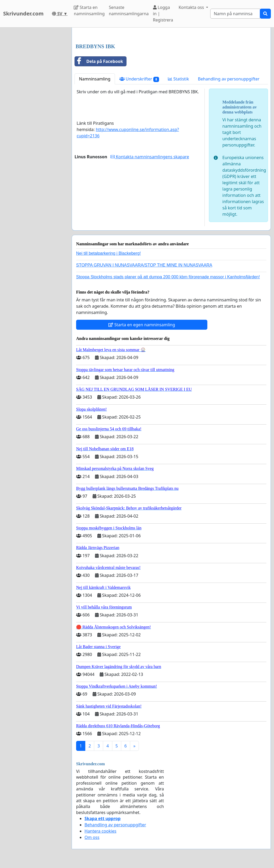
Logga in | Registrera (163, 14)
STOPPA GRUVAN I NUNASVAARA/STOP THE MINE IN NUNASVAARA (144, 265)
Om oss (92, 837)
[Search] (235, 14)
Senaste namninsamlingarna (129, 10)
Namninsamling (95, 79)
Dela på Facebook (99, 61)
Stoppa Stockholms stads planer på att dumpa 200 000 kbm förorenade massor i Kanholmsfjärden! (168, 277)
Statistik (178, 79)
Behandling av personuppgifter (229, 79)
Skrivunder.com (23, 13)
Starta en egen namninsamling (142, 325)
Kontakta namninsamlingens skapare (150, 157)
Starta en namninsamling (89, 10)
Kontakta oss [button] (192, 7)
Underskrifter (139, 79)
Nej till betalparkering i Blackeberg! (108, 253)
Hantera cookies (100, 831)
